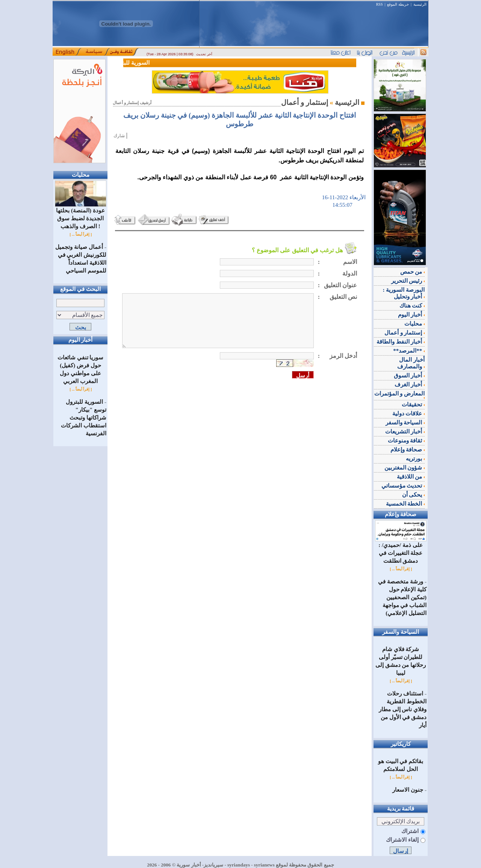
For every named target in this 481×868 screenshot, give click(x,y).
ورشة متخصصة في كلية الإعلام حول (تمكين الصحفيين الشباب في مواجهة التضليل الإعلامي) (402, 597)
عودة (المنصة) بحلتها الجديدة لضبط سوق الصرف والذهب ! (81, 216)
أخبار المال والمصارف (411, 363)
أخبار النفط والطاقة (401, 342)
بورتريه (415, 459)
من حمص (413, 272)
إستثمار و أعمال (405, 333)
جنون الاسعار (408, 790)
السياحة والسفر (405, 423)
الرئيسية (420, 4)
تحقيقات (413, 404)
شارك (119, 136)
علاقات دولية (409, 414)
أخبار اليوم (411, 315)
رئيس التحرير (408, 281)
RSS (380, 4)
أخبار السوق (409, 376)
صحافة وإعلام (408, 450)
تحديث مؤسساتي (403, 486)
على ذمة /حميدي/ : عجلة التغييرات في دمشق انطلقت (401, 550)
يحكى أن (414, 495)
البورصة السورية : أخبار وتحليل (404, 293)
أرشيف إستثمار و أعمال (132, 103)
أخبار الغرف (410, 385)
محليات (414, 324)
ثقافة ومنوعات (406, 441)
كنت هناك (412, 306)
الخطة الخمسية (405, 504)
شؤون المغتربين (405, 468)
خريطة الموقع (398, 4)
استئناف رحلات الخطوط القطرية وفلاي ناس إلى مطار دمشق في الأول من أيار (403, 709)
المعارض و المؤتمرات (400, 395)
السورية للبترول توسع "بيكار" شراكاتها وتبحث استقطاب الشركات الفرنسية (84, 418)
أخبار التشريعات (405, 432)
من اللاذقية (411, 477)
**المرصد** (409, 351)
